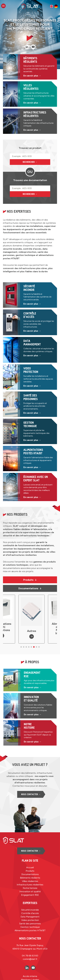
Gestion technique (30, 927)
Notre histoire (30, 888)
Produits (30, 580)
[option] (51, 6)
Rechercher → (30, 162)
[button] (21, 647)
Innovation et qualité (30, 891)
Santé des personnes (30, 924)
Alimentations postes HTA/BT (30, 930)
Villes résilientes (30, 881)
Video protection (30, 920)
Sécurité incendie (30, 910)
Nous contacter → (31, 794)
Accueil (30, 867)
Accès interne (30, 976)
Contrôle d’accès (30, 913)
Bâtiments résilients (30, 878)
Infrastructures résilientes (30, 885)
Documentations (30, 588)
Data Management (30, 917)
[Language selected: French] (54, 6)
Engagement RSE (30, 895)
